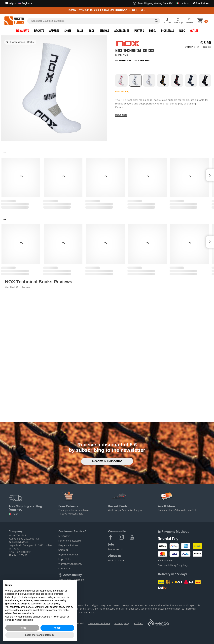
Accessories (122, 31)
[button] (11, 3)
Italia (15, 514)
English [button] (25, 3)
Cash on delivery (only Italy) (173, 565)
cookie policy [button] (53, 604)
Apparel (54, 31)
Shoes (68, 31)
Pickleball (168, 31)
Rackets (39, 31)
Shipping (63, 550)
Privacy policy (122, 623)
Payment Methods (68, 555)
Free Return (201, 3)
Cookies (138, 623)
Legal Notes (65, 559)
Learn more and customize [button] (40, 635)
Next (210, 175)
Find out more (116, 560)
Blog (182, 31)
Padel (152, 31)
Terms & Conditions (99, 623)
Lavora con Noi (116, 549)
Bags (91, 31)
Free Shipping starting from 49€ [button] (161, 3)
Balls (80, 31)
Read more (121, 115)
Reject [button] (22, 628)
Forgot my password (70, 541)
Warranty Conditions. (70, 564)
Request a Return (68, 545)
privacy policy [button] (28, 594)
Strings (104, 31)
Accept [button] (57, 628)
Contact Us (64, 568)
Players (139, 31)
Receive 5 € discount (107, 461)
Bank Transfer (166, 560)
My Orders (64, 536)
